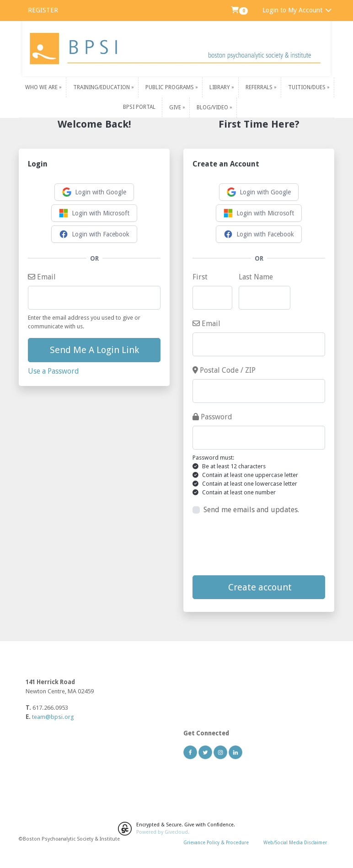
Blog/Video (213, 107)
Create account (259, 587)
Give (176, 107)
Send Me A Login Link (94, 350)
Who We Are (42, 87)
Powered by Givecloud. (163, 832)
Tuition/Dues (308, 87)
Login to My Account (297, 10)
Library (220, 87)
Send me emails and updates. (251, 510)
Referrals (260, 87)
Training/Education (102, 87)
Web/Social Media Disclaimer (295, 842)
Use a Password (53, 371)
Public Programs (170, 87)
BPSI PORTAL (139, 107)
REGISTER (43, 10)
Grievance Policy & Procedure (216, 842)
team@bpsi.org (53, 717)
